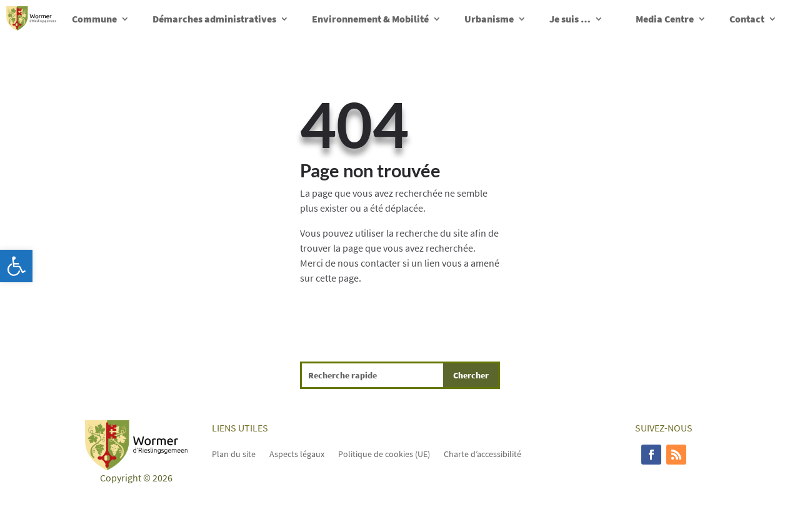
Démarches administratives (214, 19)
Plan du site (234, 453)
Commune (94, 19)
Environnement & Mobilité (370, 19)
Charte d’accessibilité (482, 453)
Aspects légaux (297, 453)
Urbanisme (489, 19)
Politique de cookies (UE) (384, 453)
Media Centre (665, 19)
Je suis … (570, 19)
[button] (16, 266)
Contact (747, 19)
